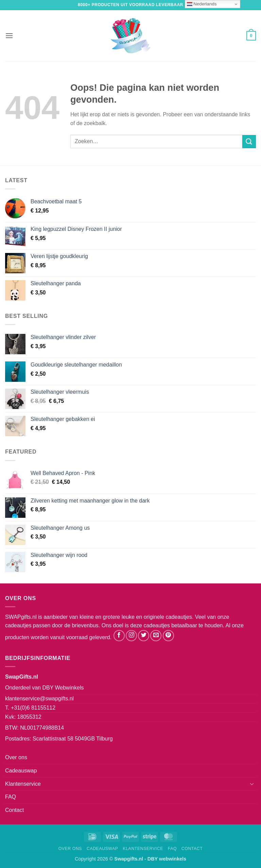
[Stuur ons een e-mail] (156, 636)
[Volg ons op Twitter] (144, 636)
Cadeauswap (21, 771)
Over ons (16, 757)
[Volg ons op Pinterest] (168, 636)
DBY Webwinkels (63, 688)
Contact (14, 810)
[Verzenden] (249, 142)
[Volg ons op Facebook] (119, 636)
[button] (9, 36)
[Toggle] (252, 784)
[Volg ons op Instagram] (131, 636)
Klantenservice (23, 784)
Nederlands (202, 4)
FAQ (11, 797)
